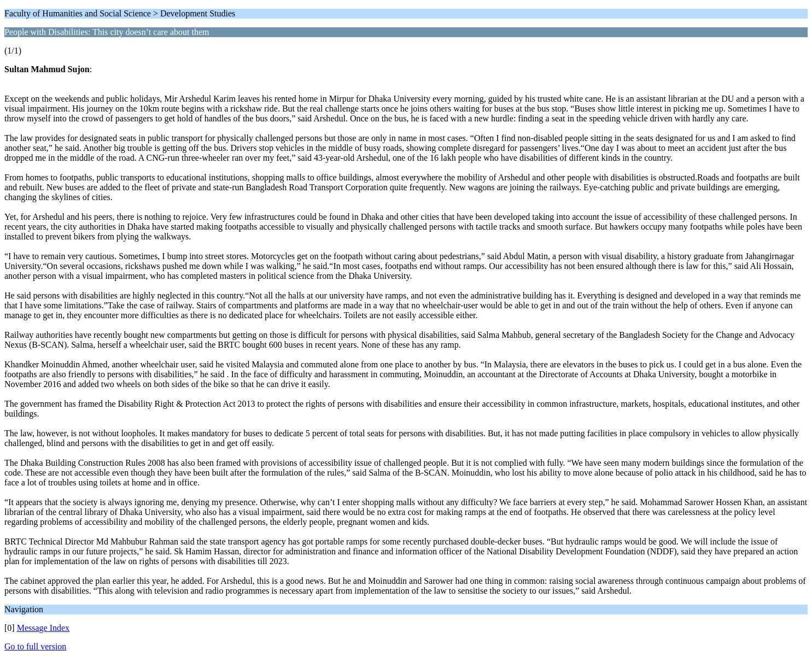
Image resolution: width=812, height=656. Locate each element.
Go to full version (35, 646)
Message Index (43, 628)
